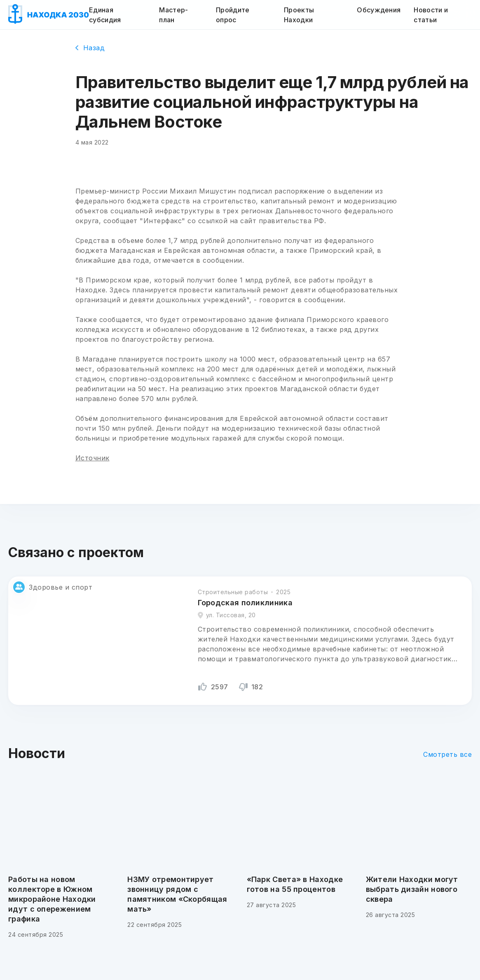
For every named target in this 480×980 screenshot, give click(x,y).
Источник (92, 458)
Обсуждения (379, 10)
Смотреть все (447, 754)
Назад (90, 48)
